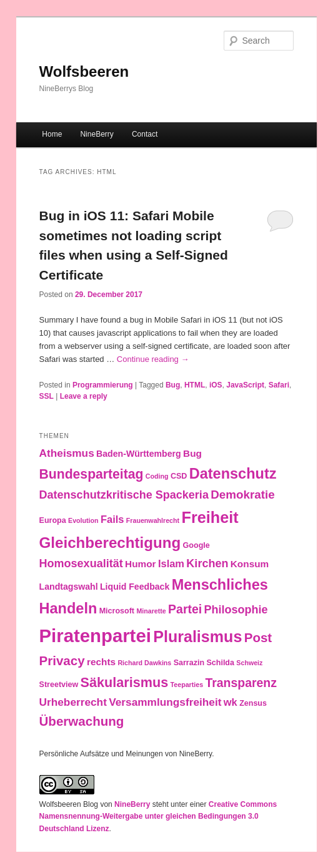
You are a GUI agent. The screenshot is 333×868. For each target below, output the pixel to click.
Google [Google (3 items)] (196, 545)
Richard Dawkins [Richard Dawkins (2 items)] (144, 663)
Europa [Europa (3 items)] (53, 520)
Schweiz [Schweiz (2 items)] (249, 663)
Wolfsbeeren (84, 71)
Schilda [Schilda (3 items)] (220, 663)
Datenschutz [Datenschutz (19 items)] (233, 474)
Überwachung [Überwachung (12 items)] (82, 721)
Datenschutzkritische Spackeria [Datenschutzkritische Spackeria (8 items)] (124, 495)
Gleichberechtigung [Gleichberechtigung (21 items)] (110, 543)
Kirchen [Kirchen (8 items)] (207, 563)
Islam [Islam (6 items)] (171, 563)
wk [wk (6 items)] (231, 702)
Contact (145, 134)
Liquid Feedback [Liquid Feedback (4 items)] (135, 587)
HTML (195, 385)
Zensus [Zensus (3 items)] (253, 703)
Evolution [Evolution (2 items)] (83, 520)
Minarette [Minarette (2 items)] (151, 611)
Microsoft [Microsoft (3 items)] (117, 611)
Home (52, 134)
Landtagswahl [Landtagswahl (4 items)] (69, 587)
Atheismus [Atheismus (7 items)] (67, 453)
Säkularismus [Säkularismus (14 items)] (125, 682)
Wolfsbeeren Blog (69, 804)
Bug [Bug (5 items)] (192, 453)
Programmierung (103, 385)
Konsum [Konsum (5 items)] (250, 564)
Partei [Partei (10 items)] (185, 609)
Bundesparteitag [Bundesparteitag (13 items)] (92, 474)
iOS (216, 385)
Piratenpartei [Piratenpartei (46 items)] (95, 636)
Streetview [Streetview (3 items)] (59, 685)
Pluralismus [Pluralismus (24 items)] (197, 636)
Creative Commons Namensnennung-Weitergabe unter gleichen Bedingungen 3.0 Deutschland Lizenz (158, 817)
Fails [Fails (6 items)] (112, 519)
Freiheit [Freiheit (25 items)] (210, 517)
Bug (173, 385)
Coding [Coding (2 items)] (157, 476)
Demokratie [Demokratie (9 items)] (242, 495)
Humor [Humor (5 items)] (141, 564)
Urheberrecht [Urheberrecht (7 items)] (73, 702)
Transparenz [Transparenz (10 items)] (241, 683)
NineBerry (97, 134)
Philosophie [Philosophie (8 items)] (236, 610)
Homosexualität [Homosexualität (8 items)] (81, 563)
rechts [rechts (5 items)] (101, 662)
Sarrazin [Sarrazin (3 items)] (189, 663)
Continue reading (153, 359)
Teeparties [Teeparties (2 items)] (187, 685)
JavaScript (245, 385)
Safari (279, 385)
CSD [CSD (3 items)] (179, 476)
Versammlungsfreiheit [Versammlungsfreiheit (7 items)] (165, 702)
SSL (47, 396)
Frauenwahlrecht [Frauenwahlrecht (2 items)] (153, 520)
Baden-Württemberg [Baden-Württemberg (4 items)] (139, 454)
